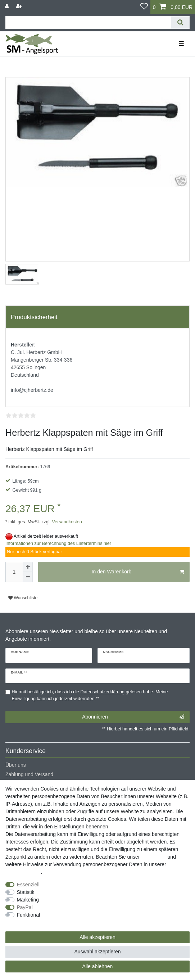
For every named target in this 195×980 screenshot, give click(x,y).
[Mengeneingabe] (14, 572)
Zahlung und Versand (29, 774)
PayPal (25, 907)
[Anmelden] (8, 6)
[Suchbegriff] (88, 23)
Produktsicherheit (34, 317)
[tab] (97, 317)
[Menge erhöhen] (28, 567)
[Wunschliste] (144, 7)
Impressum (153, 857)
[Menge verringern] (28, 577)
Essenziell (28, 885)
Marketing (28, 900)
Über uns (16, 765)
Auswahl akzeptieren (97, 952)
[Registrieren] (20, 6)
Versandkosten (66, 522)
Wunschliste (23, 598)
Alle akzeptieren (97, 937)
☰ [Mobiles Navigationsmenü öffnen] (181, 44)
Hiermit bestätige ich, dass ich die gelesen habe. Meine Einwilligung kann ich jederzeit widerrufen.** (90, 695)
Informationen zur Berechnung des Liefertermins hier (58, 543)
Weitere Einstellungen (30, 922)
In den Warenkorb (138, 572)
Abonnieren (133, 717)
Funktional (29, 915)
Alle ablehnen (98, 966)
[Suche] (180, 23)
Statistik (26, 892)
